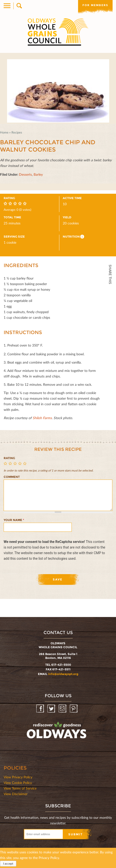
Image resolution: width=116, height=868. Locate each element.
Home (4, 132)
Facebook (110, 292)
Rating (9, 458)
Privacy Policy (49, 858)
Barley (38, 174)
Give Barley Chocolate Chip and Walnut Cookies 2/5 (11, 464)
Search (19, 6)
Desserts (25, 174)
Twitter (110, 302)
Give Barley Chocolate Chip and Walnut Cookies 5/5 (26, 464)
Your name (14, 520)
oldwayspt (57, 732)
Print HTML (110, 324)
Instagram (63, 709)
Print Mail (110, 334)
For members (95, 5)
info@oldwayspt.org (63, 674)
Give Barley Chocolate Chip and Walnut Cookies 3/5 (16, 464)
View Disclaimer (16, 794)
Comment (12, 477)
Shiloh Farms (42, 418)
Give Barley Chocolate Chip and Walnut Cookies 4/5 (21, 464)
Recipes (17, 132)
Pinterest (74, 709)
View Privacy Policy (18, 777)
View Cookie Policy (18, 783)
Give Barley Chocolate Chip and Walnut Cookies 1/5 (6, 464)
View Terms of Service (20, 788)
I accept (8, 863)
